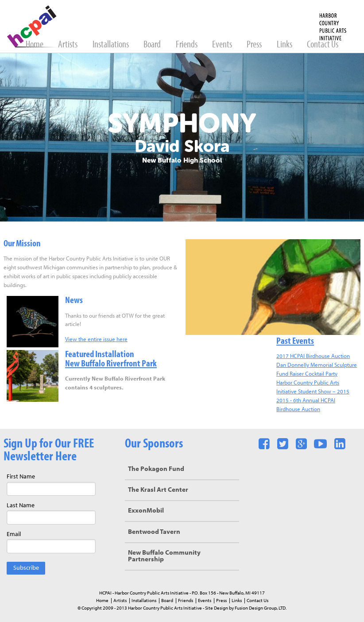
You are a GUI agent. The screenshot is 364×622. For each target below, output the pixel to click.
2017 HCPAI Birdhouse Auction (313, 356)
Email (14, 535)
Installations (111, 45)
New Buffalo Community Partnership (164, 556)
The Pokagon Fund (156, 469)
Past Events (295, 341)
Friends (187, 45)
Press (255, 45)
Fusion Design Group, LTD (260, 608)
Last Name (21, 506)
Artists (68, 45)
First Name (21, 477)
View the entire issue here (96, 340)
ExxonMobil (146, 511)
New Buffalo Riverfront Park (111, 364)
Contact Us (323, 45)
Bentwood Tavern (154, 532)
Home (35, 45)
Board (153, 45)
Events (223, 45)
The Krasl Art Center (158, 490)
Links (285, 45)
